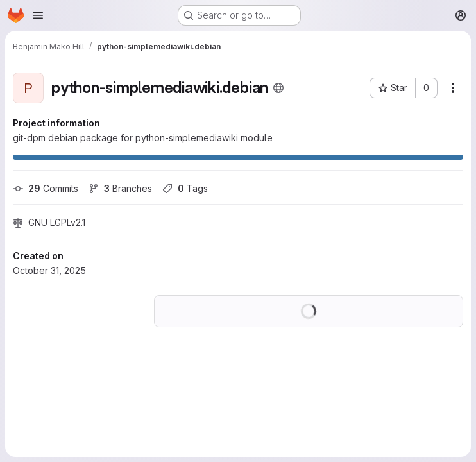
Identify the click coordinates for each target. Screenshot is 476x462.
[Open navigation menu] (38, 15)
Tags (185, 188)
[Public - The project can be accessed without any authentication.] (278, 88)
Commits (46, 188)
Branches (120, 188)
